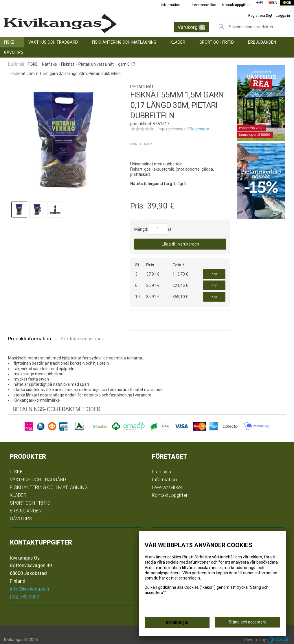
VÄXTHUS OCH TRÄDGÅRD (53, 42)
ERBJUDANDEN (262, 42)
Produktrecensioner (82, 329)
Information (167, 5)
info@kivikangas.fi (30, 579)
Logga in (283, 15)
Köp (214, 273)
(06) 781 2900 (24, 587)
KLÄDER (178, 42)
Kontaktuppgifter (232, 5)
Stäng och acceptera (248, 624)
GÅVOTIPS (14, 52)
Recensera (200, 129)
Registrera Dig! (260, 15)
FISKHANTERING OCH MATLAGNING (124, 42)
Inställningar (177, 624)
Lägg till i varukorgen (180, 244)
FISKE (9, 42)
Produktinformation (30, 329)
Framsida (161, 462)
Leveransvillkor (200, 5)
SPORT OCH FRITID (217, 42)
